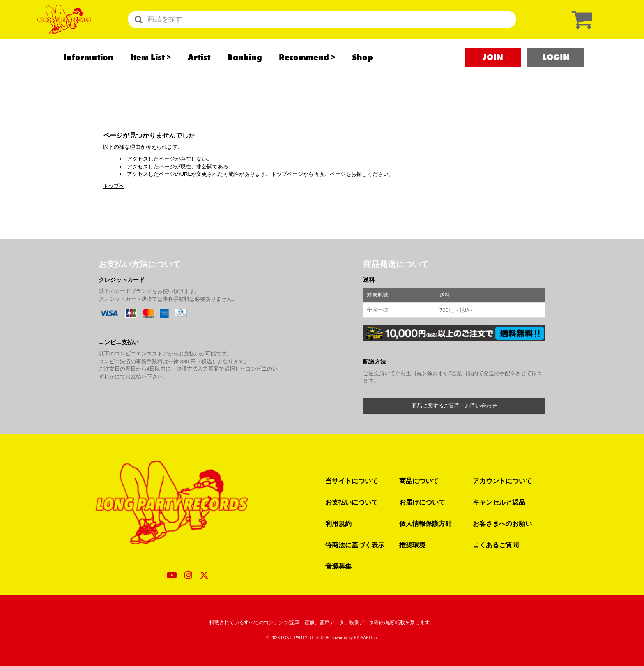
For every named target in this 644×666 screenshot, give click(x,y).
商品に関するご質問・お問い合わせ (454, 406)
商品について (419, 481)
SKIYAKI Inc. (366, 638)
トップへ (114, 186)
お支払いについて (352, 502)
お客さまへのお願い (502, 523)
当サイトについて (352, 481)
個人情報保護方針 (425, 523)
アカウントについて (502, 481)
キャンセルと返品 (499, 502)
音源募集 (338, 566)
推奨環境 (412, 545)
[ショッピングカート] (580, 28)
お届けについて (422, 502)
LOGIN (556, 74)
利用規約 (338, 523)
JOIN (493, 74)
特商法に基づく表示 (355, 545)
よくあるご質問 (496, 545)
